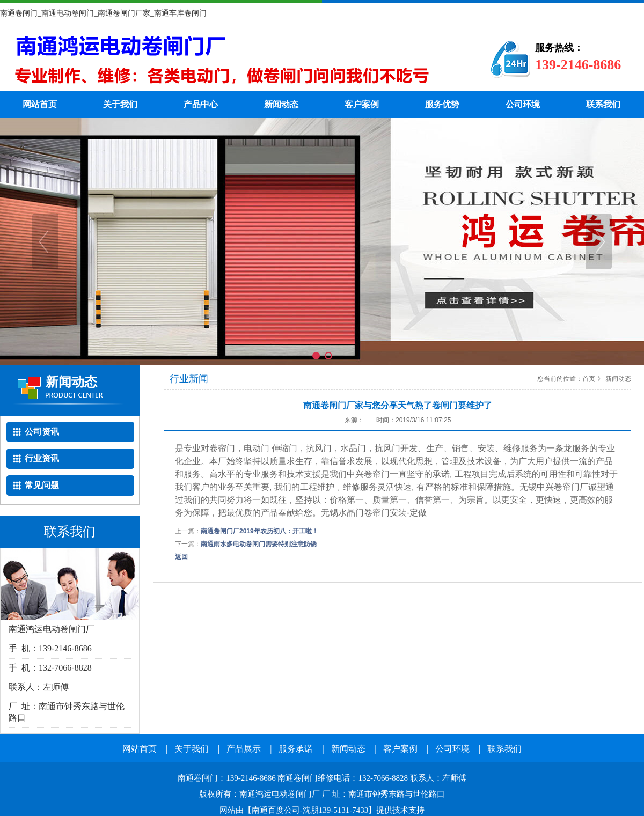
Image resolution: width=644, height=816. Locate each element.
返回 (181, 557)
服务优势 (442, 104)
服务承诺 (296, 749)
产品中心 (201, 104)
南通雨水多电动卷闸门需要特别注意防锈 (259, 544)
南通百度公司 (276, 810)
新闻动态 (281, 104)
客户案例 (362, 104)
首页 (589, 379)
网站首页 (40, 104)
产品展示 (244, 749)
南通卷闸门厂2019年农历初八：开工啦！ (259, 531)
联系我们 (603, 104)
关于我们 (120, 104)
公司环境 (523, 104)
